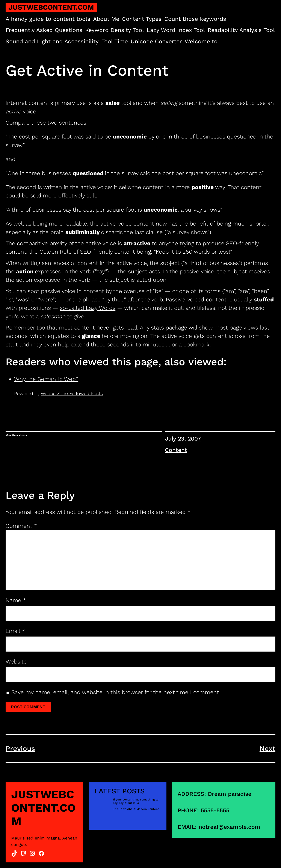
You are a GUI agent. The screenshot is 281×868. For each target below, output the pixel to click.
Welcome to (201, 41)
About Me (106, 19)
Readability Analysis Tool (241, 30)
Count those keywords (195, 19)
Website (16, 662)
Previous (20, 749)
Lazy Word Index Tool (176, 30)
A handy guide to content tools (48, 19)
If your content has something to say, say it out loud (136, 801)
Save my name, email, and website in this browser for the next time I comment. (116, 692)
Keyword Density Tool (115, 30)
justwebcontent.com (51, 7)
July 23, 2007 (183, 439)
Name (16, 600)
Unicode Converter (156, 41)
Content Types (142, 19)
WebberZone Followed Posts (72, 393)
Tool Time (115, 41)
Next (267, 749)
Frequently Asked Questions (44, 30)
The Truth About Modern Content (136, 809)
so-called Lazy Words (88, 308)
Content (176, 450)
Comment (21, 526)
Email (15, 631)
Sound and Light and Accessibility (52, 41)
